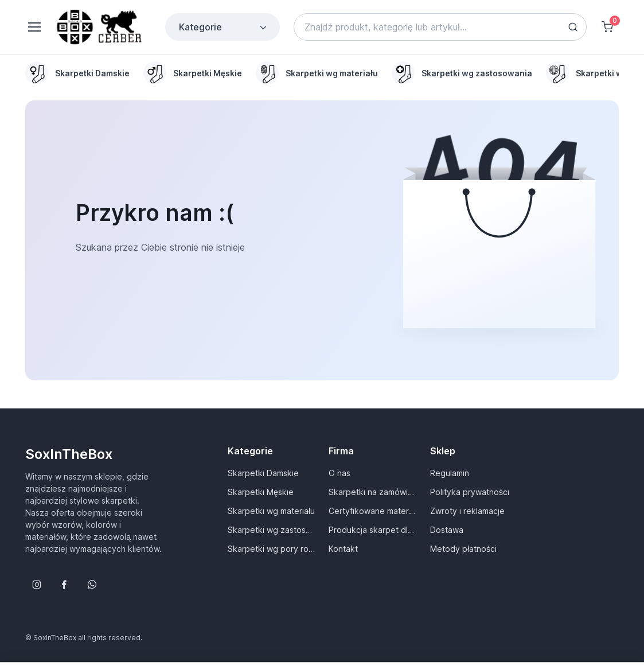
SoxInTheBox (69, 454)
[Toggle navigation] (34, 27)
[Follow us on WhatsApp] (92, 585)
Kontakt (343, 549)
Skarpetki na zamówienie (372, 492)
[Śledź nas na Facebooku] (64, 585)
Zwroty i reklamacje (467, 511)
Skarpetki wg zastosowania (271, 530)
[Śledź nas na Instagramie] (37, 585)
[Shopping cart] (607, 27)
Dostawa (447, 530)
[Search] (440, 27)
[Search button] (573, 27)
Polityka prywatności (470, 492)
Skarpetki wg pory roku (271, 549)
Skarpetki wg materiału (271, 511)
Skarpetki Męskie (261, 492)
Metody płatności (463, 549)
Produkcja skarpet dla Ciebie (372, 530)
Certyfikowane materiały (372, 511)
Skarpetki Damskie (263, 473)
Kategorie (224, 27)
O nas (339, 473)
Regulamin (450, 473)
